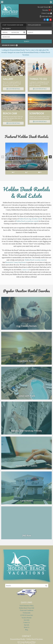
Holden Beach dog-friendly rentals (31, 193)
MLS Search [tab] (7, 29)
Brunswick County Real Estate (16, 236)
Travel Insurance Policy (27, 579)
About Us (27, 601)
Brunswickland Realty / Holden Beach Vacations (10, 11)
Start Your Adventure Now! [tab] (13, 25)
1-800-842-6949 (46, 17)
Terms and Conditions (27, 584)
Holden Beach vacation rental (35, 234)
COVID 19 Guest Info (27, 589)
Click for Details (13, 89)
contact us (25, 244)
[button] (39, 32)
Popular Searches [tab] (34, 25)
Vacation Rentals (27, 591)
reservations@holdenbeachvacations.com (26, 621)
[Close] (51, 50)
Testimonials (27, 587)
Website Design (19, 641)
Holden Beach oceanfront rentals (27, 195)
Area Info (27, 594)
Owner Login (47, 13)
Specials (27, 599)
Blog (27, 604)
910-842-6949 (27, 628)
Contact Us (26, 596)
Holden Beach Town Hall (27, 582)
